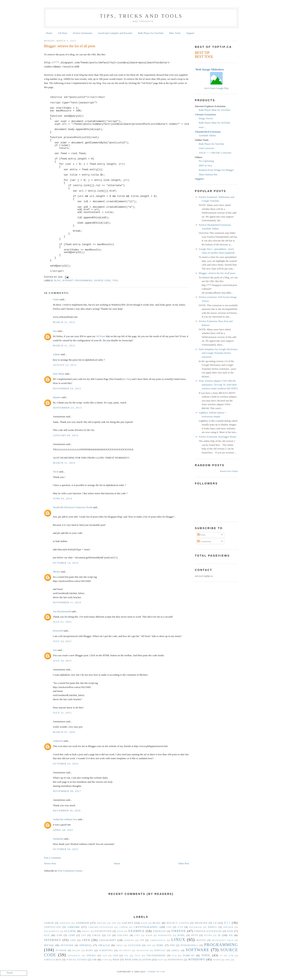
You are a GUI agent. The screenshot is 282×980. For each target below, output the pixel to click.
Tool (115, 281)
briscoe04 (58, 631)
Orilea (56, 299)
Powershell (190, 945)
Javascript (108, 940)
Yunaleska (58, 839)
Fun (230, 931)
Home (49, 33)
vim (231, 956)
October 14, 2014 (66, 563)
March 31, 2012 (64, 322)
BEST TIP (202, 53)
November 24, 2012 (67, 388)
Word (217, 960)
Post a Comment (52, 858)
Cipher (123, 927)
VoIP (105, 960)
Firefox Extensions (83, 33)
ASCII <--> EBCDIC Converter (215, 153)
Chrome (74, 927)
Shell (176, 950)
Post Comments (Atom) (70, 871)
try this (127, 379)
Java (86, 940)
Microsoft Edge (223, 940)
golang (123, 935)
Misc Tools (175, 33)
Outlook (135, 945)
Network (67, 945)
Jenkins (129, 940)
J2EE (73, 940)
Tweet (10, 973)
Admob (49, 923)
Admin (56, 354)
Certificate (53, 927)
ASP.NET (127, 923)
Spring (91, 956)
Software (197, 950)
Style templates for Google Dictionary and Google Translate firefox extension (218, 353)
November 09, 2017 (67, 791)
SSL (127, 956)
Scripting (106, 950)
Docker (228, 927)
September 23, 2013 (67, 408)
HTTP (195, 935)
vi (221, 956)
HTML (181, 935)
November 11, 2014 (67, 602)
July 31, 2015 (62, 713)
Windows (197, 959)
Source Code (103, 281)
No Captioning (206, 161)
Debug (213, 927)
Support (190, 33)
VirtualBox (53, 960)
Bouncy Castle (178, 923)
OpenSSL (86, 945)
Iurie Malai (59, 374)
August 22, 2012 (65, 365)
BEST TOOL (204, 57)
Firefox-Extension (208, 931)
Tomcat (189, 955)
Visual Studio (77, 960)
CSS (169, 927)
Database (196, 927)
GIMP (72, 935)
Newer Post (50, 863)
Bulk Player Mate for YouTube (214, 110)
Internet (68, 281)
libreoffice (158, 940)
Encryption (103, 931)
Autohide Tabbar (207, 135)
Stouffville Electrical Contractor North (73, 507)
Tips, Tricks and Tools (141, 16)
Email (86, 931)
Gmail (97, 935)
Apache (101, 923)
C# (215, 923)
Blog (57, 281)
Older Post (184, 863)
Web (116, 960)
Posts (201, 535)
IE (219, 935)
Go (109, 935)
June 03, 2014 (62, 498)
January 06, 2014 (66, 435)
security (125, 950)
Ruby (89, 950)
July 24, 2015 (62, 641)
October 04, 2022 (66, 849)
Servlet (160, 950)
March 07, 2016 (64, 732)
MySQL (49, 945)
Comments (204, 541)
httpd (208, 935)
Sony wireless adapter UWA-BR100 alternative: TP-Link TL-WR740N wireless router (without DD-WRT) (218, 385)
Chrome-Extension (101, 927)
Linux (178, 940)
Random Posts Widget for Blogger (216, 170)
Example (136, 931)
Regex (76, 950)
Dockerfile (52, 931)
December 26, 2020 (67, 810)
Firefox (179, 931)
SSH (115, 956)
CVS (180, 927)
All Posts (63, 33)
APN (114, 923)
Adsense (65, 923)
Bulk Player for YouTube (151, 33)
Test (137, 956)
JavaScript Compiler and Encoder (115, 33)
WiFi (161, 960)
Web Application (138, 960)
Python (61, 950)
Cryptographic (146, 927)
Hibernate (165, 935)
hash (149, 935)
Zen (55, 331)
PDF (149, 945)
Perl (160, 945)
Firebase (160, 931)
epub (120, 931)
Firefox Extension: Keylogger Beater (218, 437)
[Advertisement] (141, 908)
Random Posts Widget (229, 471)
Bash (144, 923)
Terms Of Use (156, 972)
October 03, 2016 (66, 764)
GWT (137, 935)
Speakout (74, 956)
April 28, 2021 (63, 830)
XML (228, 960)
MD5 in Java (205, 165)
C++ (227, 923)
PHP (172, 945)
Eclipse (70, 931)
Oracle (104, 945)
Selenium (142, 950)
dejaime (57, 397)
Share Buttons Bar (208, 174)
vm (94, 960)
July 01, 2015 (62, 622)
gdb (60, 935)
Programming (84, 281)
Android (83, 923)
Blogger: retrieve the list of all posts (70, 46)
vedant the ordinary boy (65, 819)
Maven (201, 940)
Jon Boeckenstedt (62, 611)
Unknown (58, 741)
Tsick (56, 472)
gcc (47, 935)
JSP (142, 940)
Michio (57, 572)
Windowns (176, 960)
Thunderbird (156, 956)
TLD (174, 956)
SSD (105, 956)
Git (84, 935)
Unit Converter (206, 148)
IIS (231, 935)
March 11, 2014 (64, 463)
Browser (201, 923)
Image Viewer (206, 118)
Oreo (120, 945)
